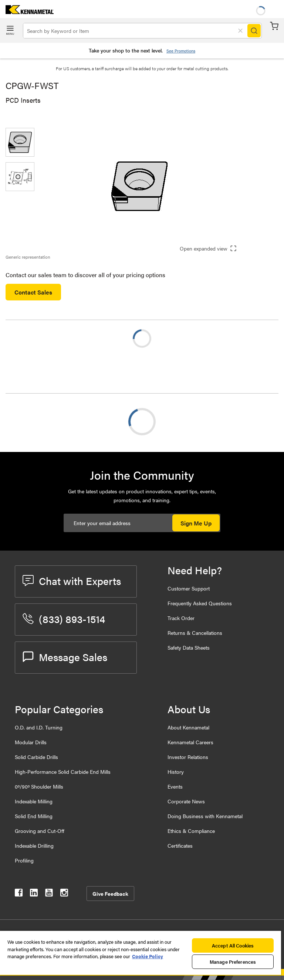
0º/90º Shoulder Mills (39, 786)
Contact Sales (33, 292)
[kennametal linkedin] (34, 894)
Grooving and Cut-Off (40, 831)
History (176, 772)
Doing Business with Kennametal (205, 816)
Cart (274, 26)
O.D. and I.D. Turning (39, 727)
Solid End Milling (34, 816)
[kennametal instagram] (64, 894)
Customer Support (189, 588)
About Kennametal (188, 727)
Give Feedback (110, 894)
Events (175, 786)
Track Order (181, 618)
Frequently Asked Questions (200, 603)
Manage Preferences (233, 962)
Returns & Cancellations (195, 633)
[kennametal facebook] (19, 894)
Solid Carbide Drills (36, 757)
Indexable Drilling (34, 845)
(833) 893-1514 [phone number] (64, 619)
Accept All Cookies (233, 945)
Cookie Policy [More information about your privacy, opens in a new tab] (148, 956)
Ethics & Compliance (191, 831)
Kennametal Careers (190, 742)
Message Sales (65, 657)
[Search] (254, 31)
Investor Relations (188, 757)
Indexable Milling (34, 801)
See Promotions (181, 51)
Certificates (180, 845)
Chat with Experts (72, 581)
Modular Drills (31, 742)
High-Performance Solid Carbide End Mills (63, 772)
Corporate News (186, 801)
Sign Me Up (196, 523)
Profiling (24, 860)
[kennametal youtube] (49, 894)
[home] (27, 12)
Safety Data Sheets (189, 647)
